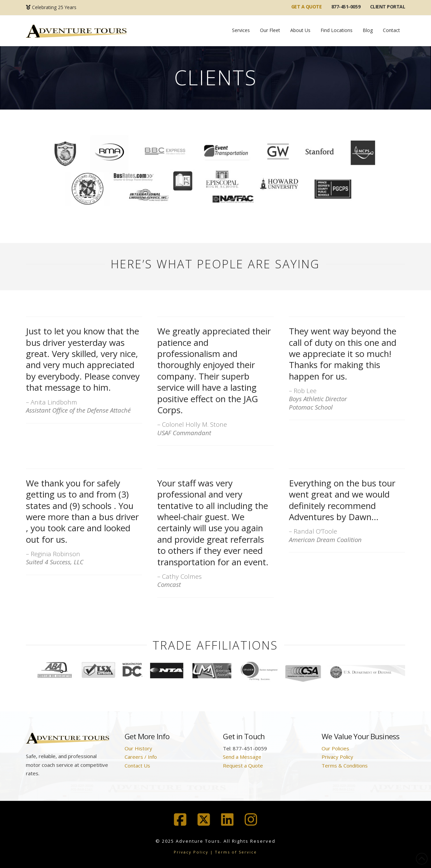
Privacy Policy (337, 757)
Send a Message (242, 757)
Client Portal (388, 7)
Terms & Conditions (345, 766)
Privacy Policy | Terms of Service (215, 852)
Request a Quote (243, 766)
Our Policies (335, 748)
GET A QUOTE (307, 7)
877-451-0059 (346, 7)
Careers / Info (141, 757)
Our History (138, 748)
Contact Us (137, 766)
